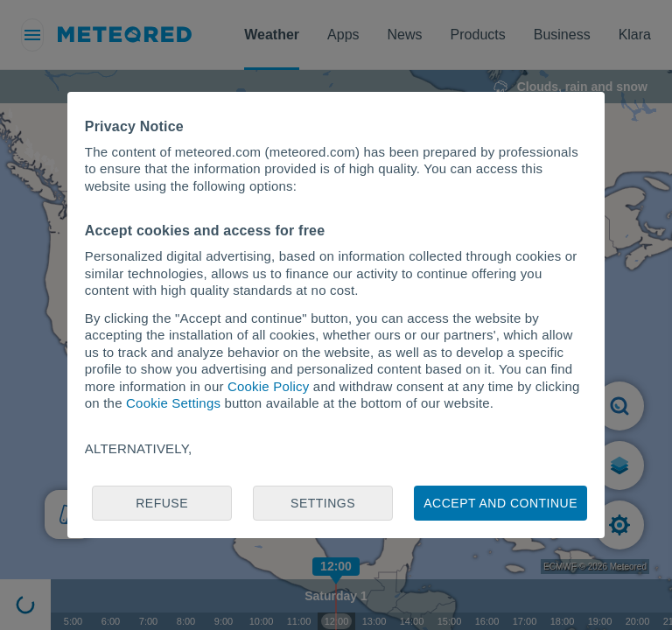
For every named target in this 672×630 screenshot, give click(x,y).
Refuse (162, 503)
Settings (323, 503)
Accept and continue (500, 503)
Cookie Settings (173, 403)
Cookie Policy (268, 386)
